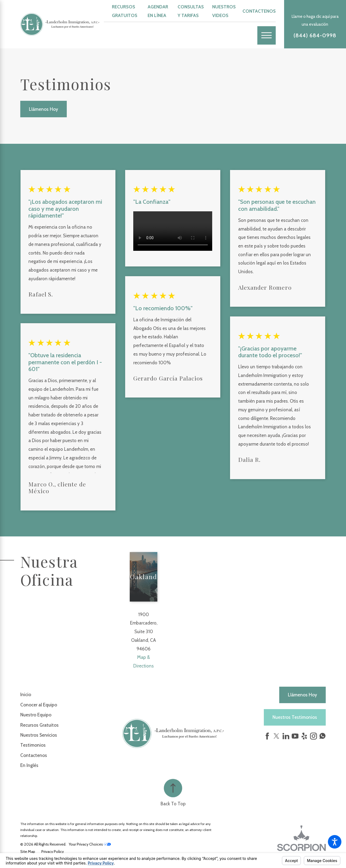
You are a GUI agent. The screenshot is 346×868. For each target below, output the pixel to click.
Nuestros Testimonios (295, 717)
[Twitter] (277, 736)
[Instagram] (314, 736)
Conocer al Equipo (39, 705)
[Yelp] (304, 736)
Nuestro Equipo (36, 715)
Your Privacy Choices (90, 844)
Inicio (26, 695)
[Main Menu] (267, 35)
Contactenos (259, 11)
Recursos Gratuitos (39, 725)
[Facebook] (267, 736)
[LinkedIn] (286, 736)
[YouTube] (295, 736)
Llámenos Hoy (44, 109)
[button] (335, 842)
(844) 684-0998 (315, 36)
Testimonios (33, 745)
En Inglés (29, 765)
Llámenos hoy (302, 695)
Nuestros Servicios (39, 735)
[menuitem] (71, 695)
